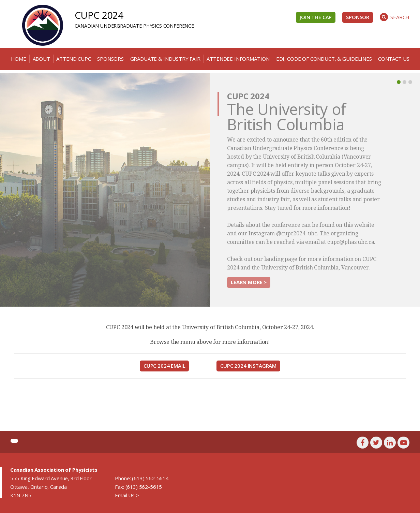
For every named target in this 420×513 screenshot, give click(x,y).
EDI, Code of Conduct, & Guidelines (324, 59)
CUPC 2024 (99, 15)
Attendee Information (238, 59)
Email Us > (127, 495)
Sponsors (110, 59)
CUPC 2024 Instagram (248, 366)
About (41, 59)
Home (19, 59)
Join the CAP (316, 17)
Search (395, 17)
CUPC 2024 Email (164, 366)
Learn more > (249, 282)
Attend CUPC (73, 59)
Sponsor (358, 17)
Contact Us (394, 59)
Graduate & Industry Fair (165, 59)
